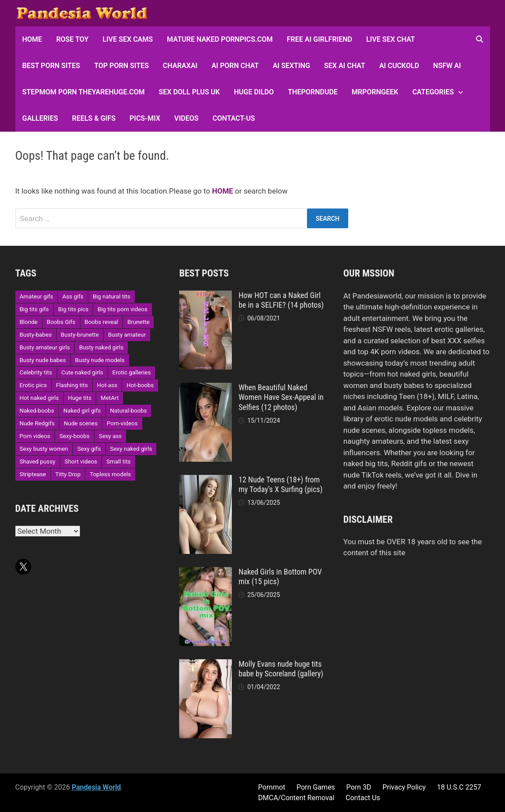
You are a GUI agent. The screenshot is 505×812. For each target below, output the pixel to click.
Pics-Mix (145, 118)
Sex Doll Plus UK (189, 92)
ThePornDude (313, 92)
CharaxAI (180, 66)
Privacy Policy (404, 787)
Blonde (29, 322)
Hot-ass (107, 385)
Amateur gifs (36, 296)
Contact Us (363, 798)
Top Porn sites (121, 66)
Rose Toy (72, 39)
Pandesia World (96, 787)
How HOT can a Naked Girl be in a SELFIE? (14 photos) (281, 300)
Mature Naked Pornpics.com (220, 39)
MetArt (110, 398)
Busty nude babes (43, 360)
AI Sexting (291, 66)
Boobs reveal (101, 322)
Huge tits (80, 398)
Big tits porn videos (123, 309)
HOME (32, 39)
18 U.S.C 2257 (459, 787)
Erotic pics (33, 385)
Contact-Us (234, 118)
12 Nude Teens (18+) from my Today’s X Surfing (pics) (280, 485)
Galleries (40, 118)
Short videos (81, 462)
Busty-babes (36, 335)
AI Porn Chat (235, 66)
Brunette (138, 322)
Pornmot (272, 787)
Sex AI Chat (345, 66)
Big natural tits (112, 296)
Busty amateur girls (45, 347)
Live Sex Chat (391, 39)
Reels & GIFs (94, 118)
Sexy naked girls (131, 449)
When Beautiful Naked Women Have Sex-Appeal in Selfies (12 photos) (281, 397)
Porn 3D (359, 787)
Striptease (33, 474)
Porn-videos (122, 423)
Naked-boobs (37, 411)
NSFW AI (447, 66)
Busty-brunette (80, 335)
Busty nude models (100, 360)
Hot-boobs (140, 385)
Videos (186, 118)
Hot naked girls (39, 398)
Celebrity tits (36, 372)
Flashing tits (72, 385)
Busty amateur (127, 335)
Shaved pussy (38, 462)
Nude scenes (81, 423)
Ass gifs (73, 296)
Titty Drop (68, 474)
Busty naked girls (101, 347)
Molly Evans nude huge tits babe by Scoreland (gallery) (281, 669)
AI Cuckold (399, 66)
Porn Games (316, 787)
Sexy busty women (44, 449)
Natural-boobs (129, 411)
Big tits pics (73, 309)
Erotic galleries (132, 372)
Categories (433, 92)
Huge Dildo (254, 92)
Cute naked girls (82, 372)
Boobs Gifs (61, 322)
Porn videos (35, 436)
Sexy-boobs (74, 436)
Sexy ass (110, 436)
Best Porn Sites (51, 66)
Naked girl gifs (82, 411)
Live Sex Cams (128, 39)
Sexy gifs (89, 449)
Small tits (118, 462)
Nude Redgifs (37, 423)
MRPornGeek (375, 92)
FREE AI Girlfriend (319, 39)
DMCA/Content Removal (296, 798)
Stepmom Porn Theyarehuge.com (84, 92)
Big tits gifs (34, 309)
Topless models (110, 474)
